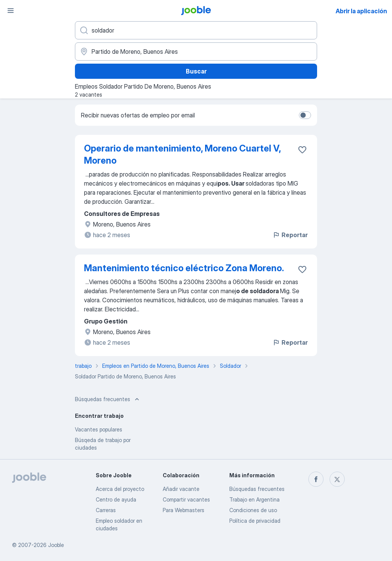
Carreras (106, 510)
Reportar (290, 235)
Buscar (196, 71)
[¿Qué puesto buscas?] (196, 30)
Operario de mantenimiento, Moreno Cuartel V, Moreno (182, 154)
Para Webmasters (184, 510)
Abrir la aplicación (361, 11)
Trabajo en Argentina (254, 499)
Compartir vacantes (186, 499)
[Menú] (11, 11)
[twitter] (337, 479)
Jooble (56, 545)
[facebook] (316, 479)
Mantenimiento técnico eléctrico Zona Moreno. (184, 268)
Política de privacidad (255, 521)
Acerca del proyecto (120, 489)
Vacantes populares (99, 429)
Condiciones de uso (253, 510)
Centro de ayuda (116, 499)
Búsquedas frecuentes (257, 489)
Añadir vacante (181, 489)
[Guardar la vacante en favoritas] (302, 150)
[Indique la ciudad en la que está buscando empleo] (196, 52)
